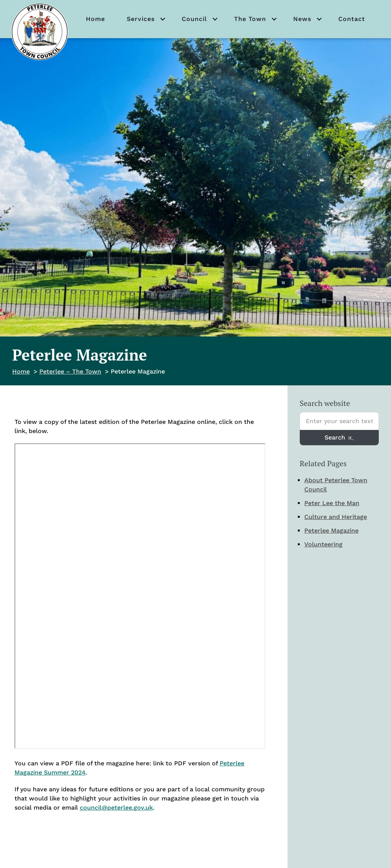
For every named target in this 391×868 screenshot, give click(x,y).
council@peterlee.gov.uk (116, 808)
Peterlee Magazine (331, 531)
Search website (325, 403)
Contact (352, 19)
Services (141, 19)
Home (95, 19)
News (302, 19)
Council (194, 19)
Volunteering (323, 544)
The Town (250, 19)
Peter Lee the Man (332, 503)
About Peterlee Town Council (336, 485)
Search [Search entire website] (339, 437)
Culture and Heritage (336, 517)
